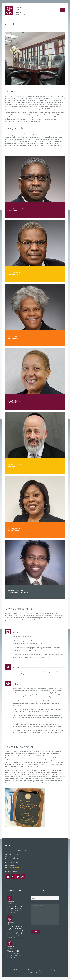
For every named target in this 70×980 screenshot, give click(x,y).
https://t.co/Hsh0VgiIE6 (14, 935)
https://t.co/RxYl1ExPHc (14, 910)
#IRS (15, 951)
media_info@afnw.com (16, 867)
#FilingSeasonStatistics (14, 953)
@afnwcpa (11, 904)
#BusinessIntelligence (14, 931)
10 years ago (11, 913)
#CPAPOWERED (19, 908)
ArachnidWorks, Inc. (35, 972)
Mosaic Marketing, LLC (51, 970)
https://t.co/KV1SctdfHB (14, 955)
